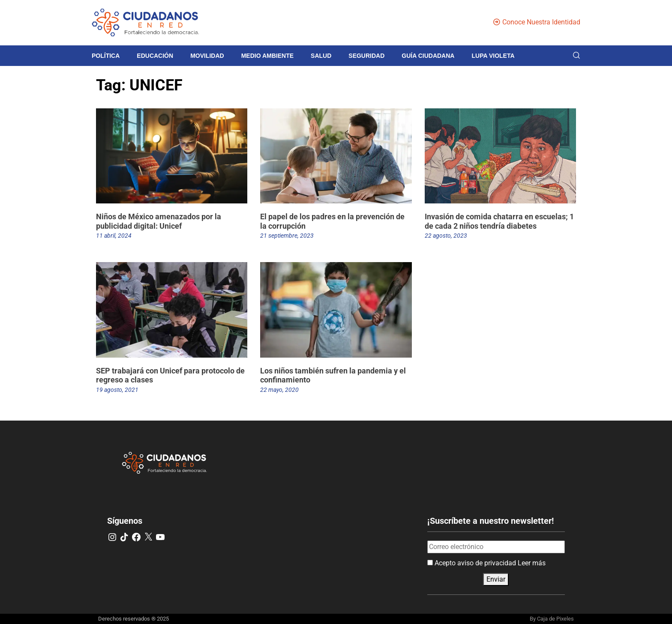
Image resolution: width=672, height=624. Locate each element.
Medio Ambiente (267, 56)
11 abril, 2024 (114, 236)
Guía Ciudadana (428, 56)
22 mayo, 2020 (279, 390)
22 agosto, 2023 (446, 236)
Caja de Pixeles (555, 619)
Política (106, 56)
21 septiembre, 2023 (287, 236)
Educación (155, 56)
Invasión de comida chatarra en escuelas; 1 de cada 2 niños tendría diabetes (499, 221)
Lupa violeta (493, 56)
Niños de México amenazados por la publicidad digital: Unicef (159, 221)
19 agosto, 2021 (117, 390)
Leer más (532, 563)
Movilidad (207, 56)
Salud (321, 56)
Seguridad (366, 56)
